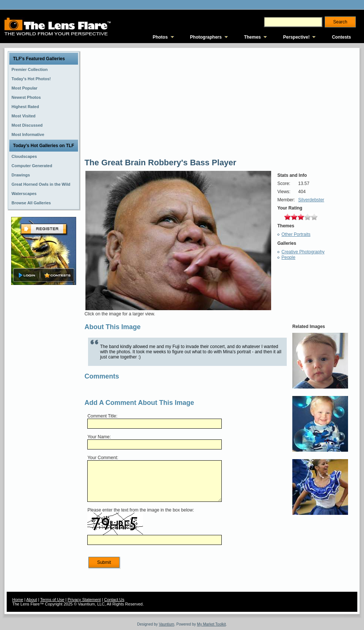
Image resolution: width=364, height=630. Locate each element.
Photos (160, 37)
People (288, 257)
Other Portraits (296, 234)
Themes (252, 37)
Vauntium (167, 624)
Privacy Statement (84, 600)
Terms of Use (52, 600)
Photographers (206, 37)
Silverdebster (311, 200)
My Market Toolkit (211, 624)
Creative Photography (303, 252)
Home (18, 600)
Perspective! (296, 37)
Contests (342, 37)
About (32, 600)
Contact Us (114, 600)
